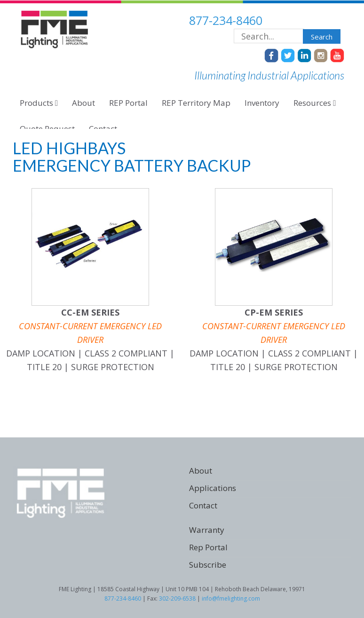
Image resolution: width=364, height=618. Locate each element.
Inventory (262, 103)
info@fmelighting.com (231, 598)
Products (39, 103)
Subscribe (208, 565)
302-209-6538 (177, 598)
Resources (315, 103)
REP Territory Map (196, 103)
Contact (203, 505)
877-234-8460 (226, 20)
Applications (213, 488)
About (83, 103)
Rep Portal (208, 547)
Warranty (207, 530)
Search (322, 37)
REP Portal (128, 103)
